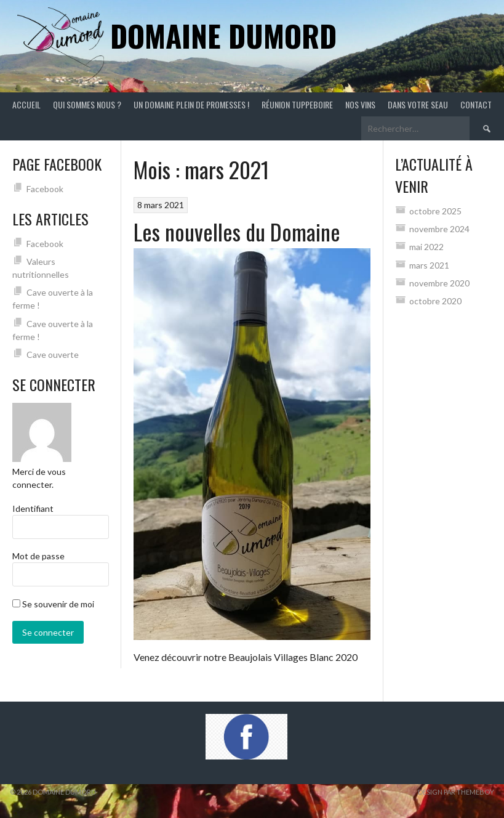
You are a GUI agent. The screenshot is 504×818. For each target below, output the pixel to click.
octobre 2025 (435, 211)
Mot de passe (38, 556)
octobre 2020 (435, 301)
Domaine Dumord (223, 35)
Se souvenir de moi (53, 604)
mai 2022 (426, 247)
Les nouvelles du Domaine (237, 231)
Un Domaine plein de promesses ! (191, 104)
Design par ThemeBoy (456, 792)
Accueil (26, 104)
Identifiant (33, 508)
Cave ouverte (53, 354)
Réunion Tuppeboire (297, 104)
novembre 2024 (439, 229)
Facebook (45, 189)
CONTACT (476, 104)
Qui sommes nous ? (87, 104)
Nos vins (360, 104)
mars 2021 (429, 265)
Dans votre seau (418, 104)
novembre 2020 (439, 283)
